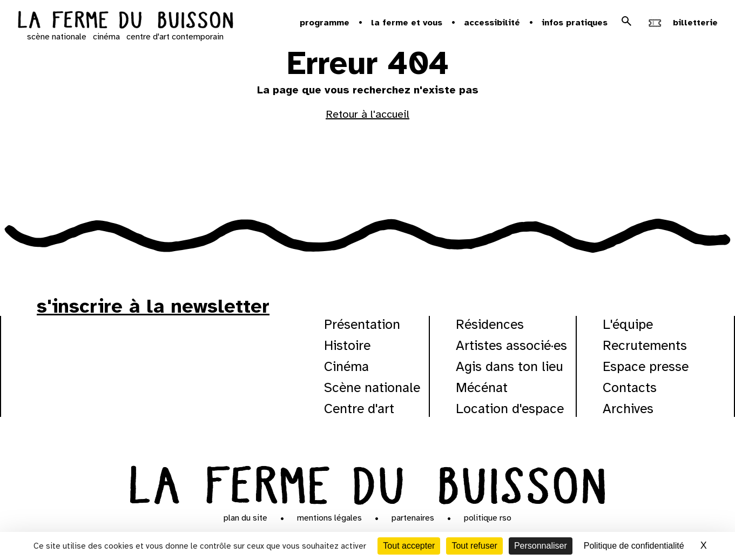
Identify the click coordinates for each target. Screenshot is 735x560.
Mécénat (482, 387)
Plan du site (245, 518)
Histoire (347, 345)
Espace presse (646, 366)
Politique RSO (488, 518)
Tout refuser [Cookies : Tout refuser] (474, 546)
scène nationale (57, 37)
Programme (325, 23)
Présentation (362, 324)
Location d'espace (510, 409)
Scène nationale (372, 387)
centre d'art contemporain (175, 37)
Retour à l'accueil (367, 114)
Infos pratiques (575, 23)
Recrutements (645, 345)
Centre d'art (359, 409)
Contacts (630, 387)
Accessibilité (492, 23)
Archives (628, 409)
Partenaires (413, 518)
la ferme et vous (407, 23)
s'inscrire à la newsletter (153, 306)
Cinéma (346, 366)
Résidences (490, 324)
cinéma (106, 37)
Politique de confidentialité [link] (634, 546)
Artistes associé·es (511, 345)
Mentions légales (329, 518)
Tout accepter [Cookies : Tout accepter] (409, 546)
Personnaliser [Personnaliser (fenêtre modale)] (541, 546)
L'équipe (628, 324)
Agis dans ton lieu (510, 366)
